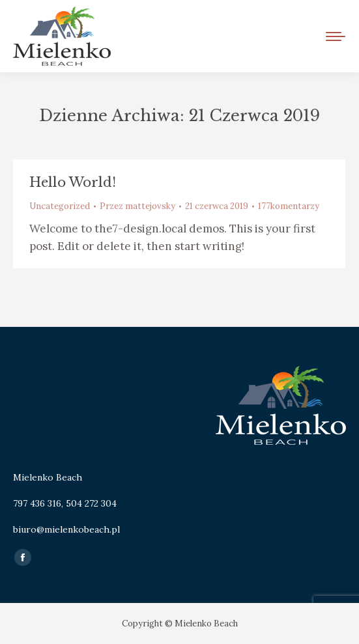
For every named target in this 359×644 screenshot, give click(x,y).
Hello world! (73, 182)
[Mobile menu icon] (336, 36)
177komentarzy (289, 206)
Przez (137, 206)
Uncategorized (60, 206)
